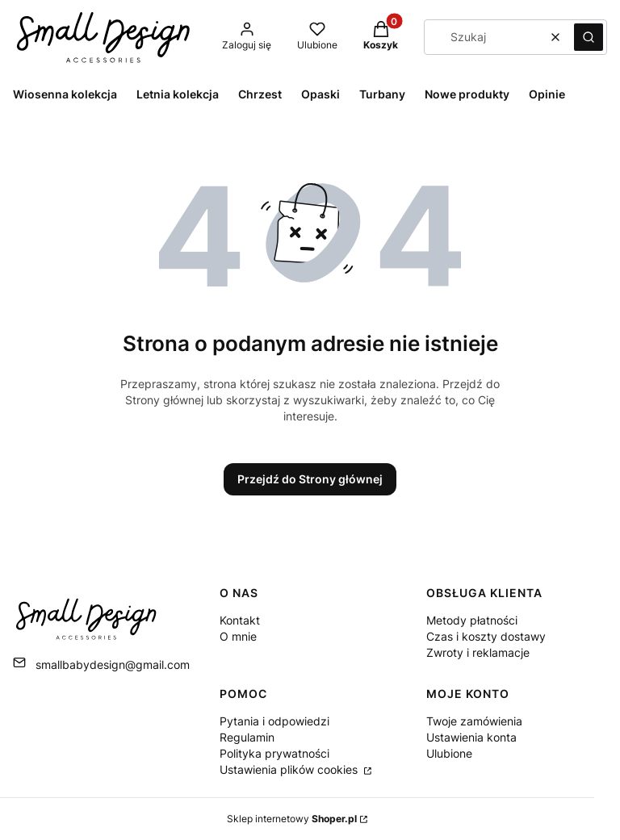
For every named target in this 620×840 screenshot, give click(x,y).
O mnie (238, 636)
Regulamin (247, 737)
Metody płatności (472, 620)
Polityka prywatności (274, 753)
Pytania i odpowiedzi (274, 721)
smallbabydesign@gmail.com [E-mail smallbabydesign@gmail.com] (113, 664)
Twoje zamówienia (474, 721)
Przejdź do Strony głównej (310, 479)
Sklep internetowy (292, 819)
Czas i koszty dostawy (486, 636)
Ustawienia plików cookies (290, 769)
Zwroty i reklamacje (478, 652)
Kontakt (240, 620)
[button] (589, 37)
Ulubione (449, 753)
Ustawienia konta (471, 737)
